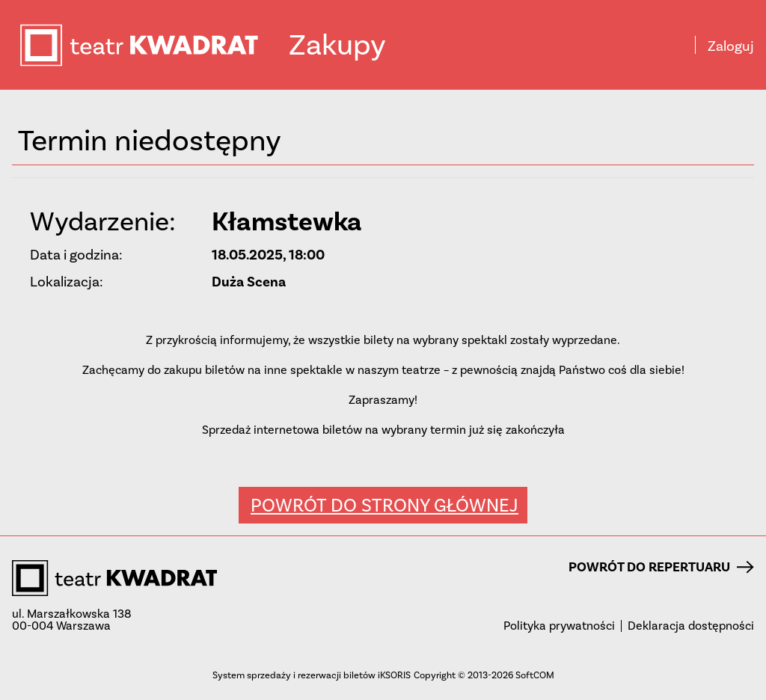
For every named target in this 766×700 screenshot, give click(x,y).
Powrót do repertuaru (661, 567)
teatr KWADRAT (153, 45)
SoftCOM (535, 675)
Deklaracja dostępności (691, 626)
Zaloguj (731, 46)
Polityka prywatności (559, 626)
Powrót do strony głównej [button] (384, 505)
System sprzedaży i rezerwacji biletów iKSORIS (312, 675)
